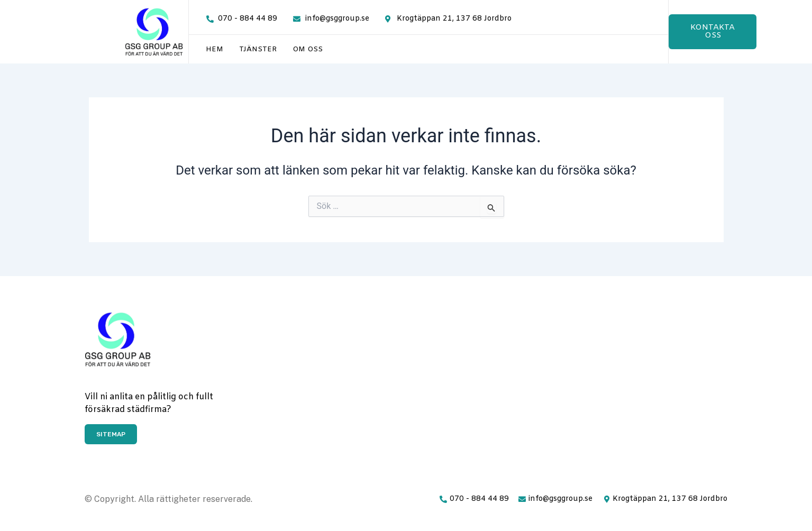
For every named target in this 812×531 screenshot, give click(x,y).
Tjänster (258, 49)
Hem (215, 49)
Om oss (308, 49)
